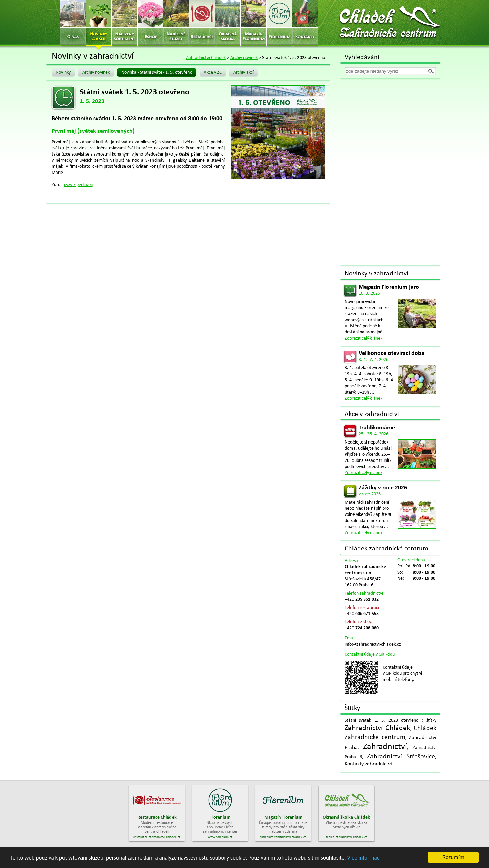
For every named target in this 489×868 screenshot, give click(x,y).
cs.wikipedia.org (79, 185)
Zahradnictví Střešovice (401, 757)
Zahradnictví (385, 747)
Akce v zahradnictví (372, 414)
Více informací (364, 858)
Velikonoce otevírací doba (392, 353)
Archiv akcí (243, 73)
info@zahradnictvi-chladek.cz (373, 644)
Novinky (63, 73)
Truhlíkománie (377, 428)
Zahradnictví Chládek (206, 58)
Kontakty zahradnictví (368, 764)
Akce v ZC (213, 73)
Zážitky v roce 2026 (383, 488)
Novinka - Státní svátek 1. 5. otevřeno (157, 73)
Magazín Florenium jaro (389, 287)
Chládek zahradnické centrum (386, 549)
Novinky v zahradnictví (377, 274)
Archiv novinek (244, 58)
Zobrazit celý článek (364, 338)
